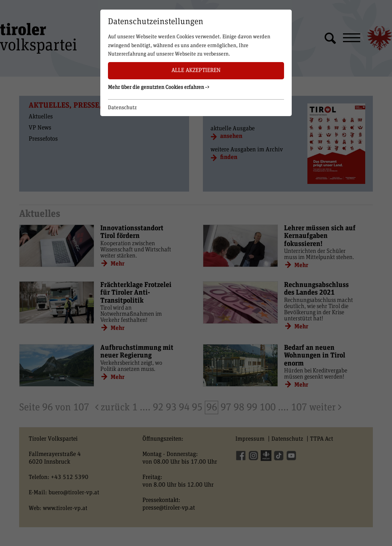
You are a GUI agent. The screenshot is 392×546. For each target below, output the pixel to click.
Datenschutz (122, 108)
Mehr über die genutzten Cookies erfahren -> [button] (159, 87)
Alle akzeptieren (196, 70)
